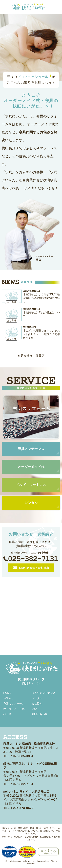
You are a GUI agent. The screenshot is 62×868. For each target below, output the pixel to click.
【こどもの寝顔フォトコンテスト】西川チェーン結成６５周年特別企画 (41, 334)
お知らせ (9, 698)
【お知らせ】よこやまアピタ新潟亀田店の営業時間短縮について (41, 298)
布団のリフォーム (14, 704)
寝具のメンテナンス (43, 693)
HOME (7, 693)
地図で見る (22, 752)
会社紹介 (37, 704)
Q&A (34, 709)
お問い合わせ (40, 714)
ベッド (7, 714)
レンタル (37, 698)
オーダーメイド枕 (14, 709)
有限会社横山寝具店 (31, 356)
